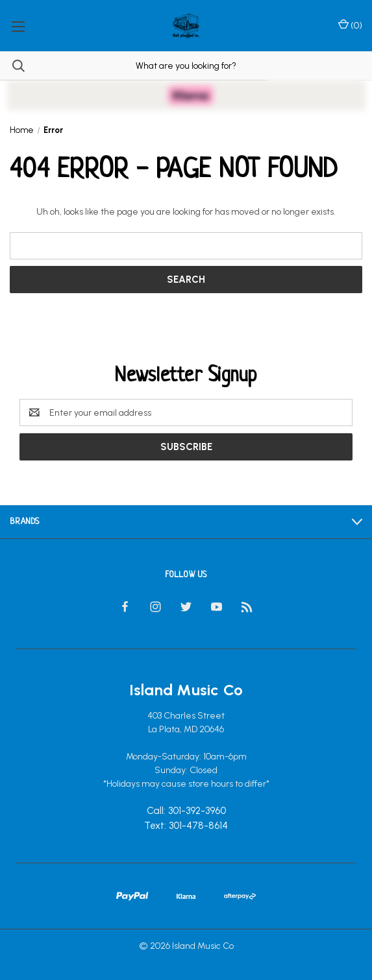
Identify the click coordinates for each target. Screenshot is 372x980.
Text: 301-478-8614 (186, 826)
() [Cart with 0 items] (350, 25)
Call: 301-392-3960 (186, 811)
